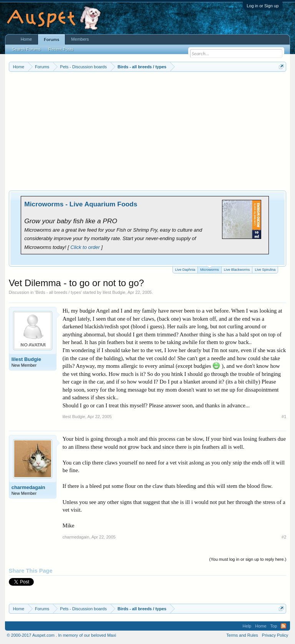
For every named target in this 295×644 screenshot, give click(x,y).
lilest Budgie (114, 292)
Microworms (210, 269)
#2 (284, 537)
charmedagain (28, 487)
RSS (283, 626)
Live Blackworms (237, 270)
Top (274, 626)
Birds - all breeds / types (58, 292)
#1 (284, 417)
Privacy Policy (275, 635)
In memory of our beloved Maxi (87, 635)
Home (26, 39)
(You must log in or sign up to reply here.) (248, 559)
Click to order (85, 247)
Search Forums (26, 49)
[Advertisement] (148, 129)
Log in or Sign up (263, 6)
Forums (51, 40)
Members (80, 39)
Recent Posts (61, 49)
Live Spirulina (265, 270)
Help (247, 626)
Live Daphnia (185, 270)
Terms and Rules (242, 635)
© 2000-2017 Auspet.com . (32, 635)
